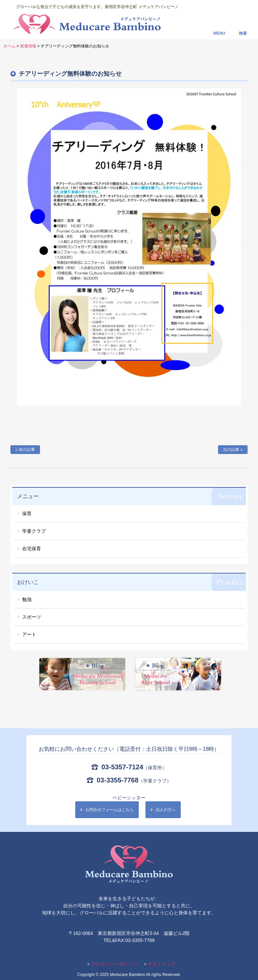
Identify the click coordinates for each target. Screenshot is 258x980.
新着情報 (28, 46)
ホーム (9, 46)
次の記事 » (233, 450)
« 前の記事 (25, 450)
